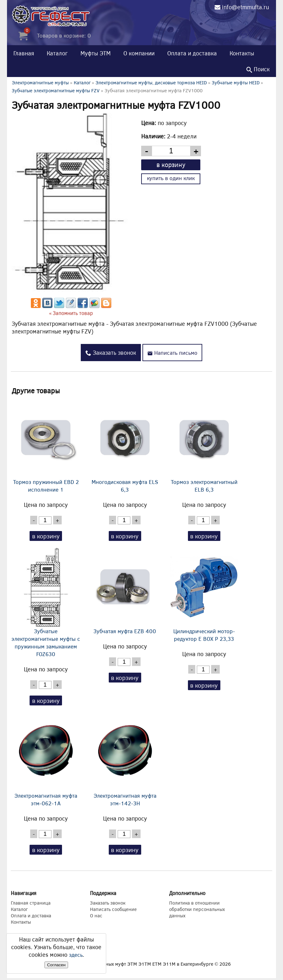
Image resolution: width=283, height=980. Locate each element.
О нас (96, 917)
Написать (172, 353)
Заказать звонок (110, 353)
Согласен (56, 965)
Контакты (242, 53)
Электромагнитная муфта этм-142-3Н (125, 761)
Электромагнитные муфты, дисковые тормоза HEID (151, 82)
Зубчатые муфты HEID (236, 82)
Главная (24, 53)
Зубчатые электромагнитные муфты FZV (56, 90)
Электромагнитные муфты (40, 82)
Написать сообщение (113, 911)
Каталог (57, 53)
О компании (139, 53)
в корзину (171, 164)
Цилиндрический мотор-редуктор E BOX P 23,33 (204, 596)
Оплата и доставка (192, 53)
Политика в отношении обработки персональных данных (197, 911)
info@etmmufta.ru (245, 7)
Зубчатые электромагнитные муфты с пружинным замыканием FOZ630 (46, 603)
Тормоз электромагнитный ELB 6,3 (204, 446)
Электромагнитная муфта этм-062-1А (46, 761)
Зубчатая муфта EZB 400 (125, 592)
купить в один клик (171, 178)
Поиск (258, 69)
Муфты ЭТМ (96, 53)
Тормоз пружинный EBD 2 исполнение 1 (46, 446)
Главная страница (31, 905)
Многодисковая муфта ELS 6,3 (125, 446)
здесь (76, 955)
